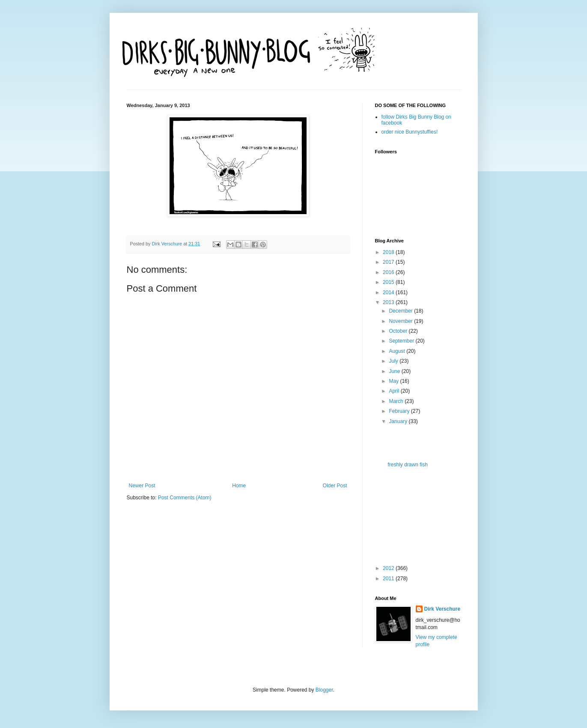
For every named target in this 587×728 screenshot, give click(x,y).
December (401, 311)
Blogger (324, 690)
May (394, 381)
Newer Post (142, 486)
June (395, 371)
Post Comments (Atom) (185, 498)
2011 (389, 579)
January (399, 421)
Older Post (335, 486)
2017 (389, 262)
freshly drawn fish (407, 465)
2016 (389, 272)
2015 (389, 282)
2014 (389, 292)
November (401, 321)
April (395, 391)
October (399, 331)
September (402, 341)
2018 (389, 252)
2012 (389, 568)
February (400, 411)
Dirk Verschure (168, 244)
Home (239, 486)
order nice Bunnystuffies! (410, 132)
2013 (389, 302)
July (394, 361)
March (397, 401)
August (398, 351)
